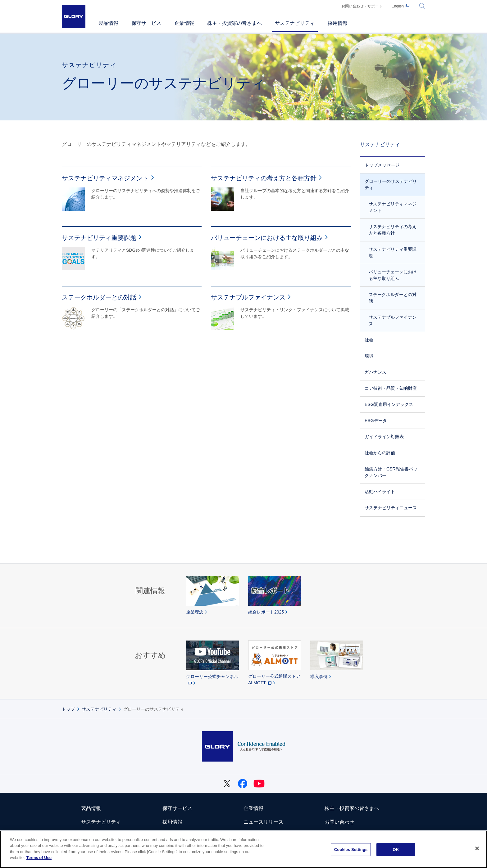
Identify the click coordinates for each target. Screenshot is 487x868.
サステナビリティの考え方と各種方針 (393, 230)
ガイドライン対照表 (384, 437)
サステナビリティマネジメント (393, 207)
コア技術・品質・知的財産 (391, 388)
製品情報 (91, 808)
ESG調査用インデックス (389, 404)
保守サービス (177, 808)
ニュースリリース (263, 822)
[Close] (477, 848)
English (398, 6)
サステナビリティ (380, 144)
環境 (369, 356)
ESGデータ (376, 421)
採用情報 (172, 822)
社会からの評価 (380, 453)
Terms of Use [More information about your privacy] (39, 858)
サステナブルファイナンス (393, 320)
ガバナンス (375, 372)
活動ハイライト (380, 492)
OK (396, 850)
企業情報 (253, 808)
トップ (68, 709)
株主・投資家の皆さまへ (352, 808)
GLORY (74, 16)
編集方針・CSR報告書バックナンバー (391, 472)
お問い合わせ (339, 822)
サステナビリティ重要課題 (393, 252)
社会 (369, 340)
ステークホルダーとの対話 (393, 298)
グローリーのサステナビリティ (391, 184)
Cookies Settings (351, 850)
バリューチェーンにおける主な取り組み (393, 275)
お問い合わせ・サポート (362, 6)
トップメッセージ (382, 165)
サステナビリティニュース (391, 508)
